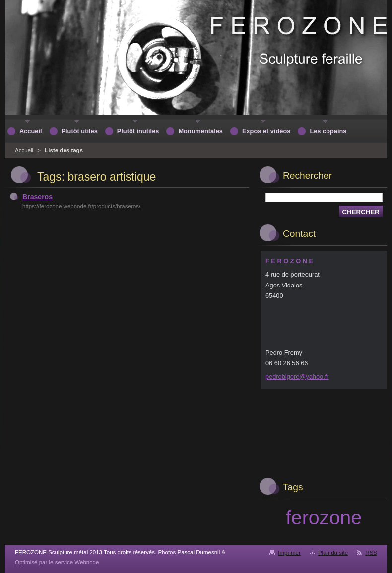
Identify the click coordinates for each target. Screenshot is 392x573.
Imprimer (289, 553)
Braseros (37, 197)
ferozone (324, 517)
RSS (371, 553)
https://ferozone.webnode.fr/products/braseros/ (81, 206)
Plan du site (333, 553)
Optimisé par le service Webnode (57, 562)
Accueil (24, 150)
